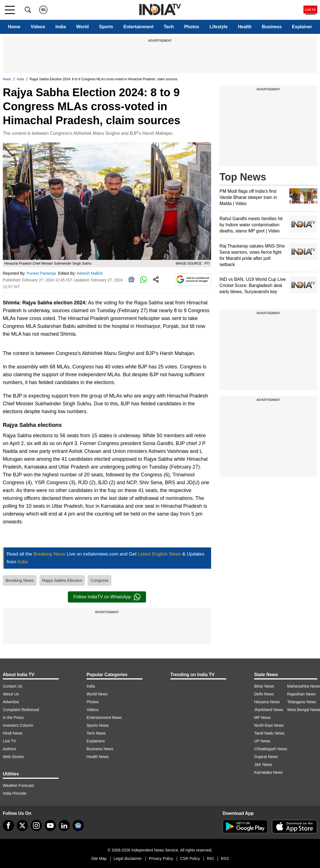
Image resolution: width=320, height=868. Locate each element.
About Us (11, 694)
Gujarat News (266, 757)
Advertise (11, 702)
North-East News (269, 725)
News (7, 79)
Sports (106, 27)
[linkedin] (64, 825)
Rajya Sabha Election (62, 580)
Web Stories (13, 757)
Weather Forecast (18, 785)
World (83, 27)
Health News (98, 757)
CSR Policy (190, 858)
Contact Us (12, 686)
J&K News (263, 765)
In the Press (13, 718)
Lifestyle (218, 27)
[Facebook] (8, 825)
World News (97, 694)
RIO (210, 858)
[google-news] (78, 825)
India (61, 27)
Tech (169, 27)
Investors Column (18, 725)
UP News (262, 741)
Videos (38, 27)
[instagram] (36, 825)
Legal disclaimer (128, 858)
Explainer (302, 27)
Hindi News (13, 733)
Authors (9, 749)
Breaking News (20, 580)
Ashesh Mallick (90, 273)
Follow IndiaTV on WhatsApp (107, 597)
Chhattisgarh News (271, 749)
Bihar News (264, 686)
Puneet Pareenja (42, 273)
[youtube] (50, 825)
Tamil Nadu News (269, 733)
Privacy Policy (161, 858)
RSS (225, 858)
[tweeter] (22, 825)
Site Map (99, 858)
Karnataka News (268, 772)
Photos (192, 27)
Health (245, 27)
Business (272, 27)
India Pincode (15, 793)
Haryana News (267, 702)
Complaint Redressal (21, 710)
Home (14, 27)
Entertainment (138, 27)
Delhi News (264, 694)
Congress (99, 580)
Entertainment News (104, 718)
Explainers (96, 741)
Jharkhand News (269, 710)
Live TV (9, 741)
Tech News (96, 733)
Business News (100, 749)
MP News (262, 718)
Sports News (98, 725)
